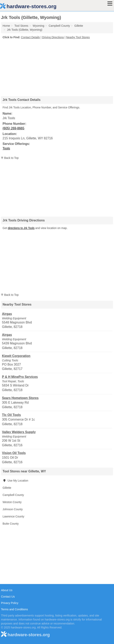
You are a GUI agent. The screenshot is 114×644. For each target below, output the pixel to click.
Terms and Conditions (14, 609)
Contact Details (30, 37)
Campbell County (13, 495)
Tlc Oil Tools (11, 415)
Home (6, 26)
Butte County (11, 524)
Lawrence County (13, 516)
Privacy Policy (10, 603)
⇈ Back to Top (10, 158)
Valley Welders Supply (19, 432)
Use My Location (15, 481)
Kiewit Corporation (16, 356)
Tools (6, 148)
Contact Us (8, 597)
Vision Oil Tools (14, 453)
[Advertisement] (57, 66)
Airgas (7, 314)
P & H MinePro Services (20, 377)
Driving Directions (53, 37)
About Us (7, 590)
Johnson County (13, 509)
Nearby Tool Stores (78, 37)
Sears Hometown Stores (20, 398)
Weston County (12, 502)
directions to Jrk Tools (21, 228)
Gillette (7, 488)
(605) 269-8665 (13, 128)
